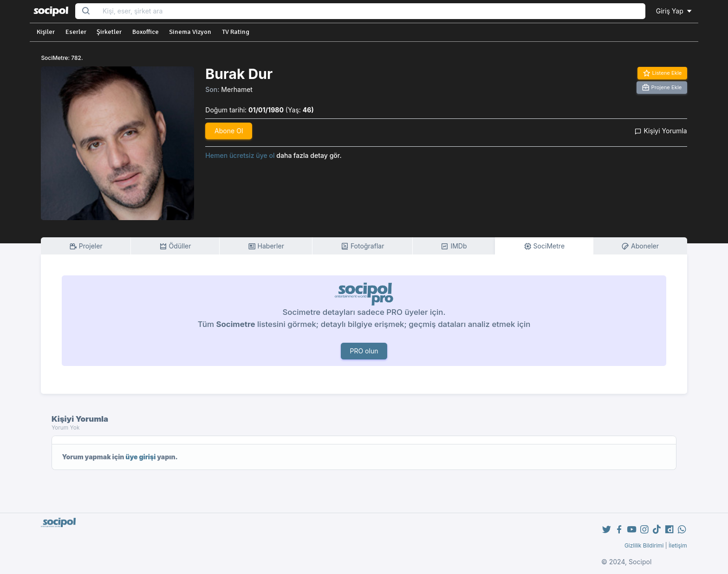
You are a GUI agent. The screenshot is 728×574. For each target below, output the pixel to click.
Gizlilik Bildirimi (644, 545)
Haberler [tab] (266, 246)
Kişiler (46, 32)
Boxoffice (146, 32)
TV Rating (236, 32)
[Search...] (371, 11)
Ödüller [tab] (175, 246)
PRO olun (364, 351)
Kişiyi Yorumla (661, 131)
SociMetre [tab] (544, 246)
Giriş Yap (675, 11)
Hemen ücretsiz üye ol (240, 155)
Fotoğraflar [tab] (363, 246)
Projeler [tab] (86, 246)
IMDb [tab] (454, 246)
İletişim (678, 545)
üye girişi (140, 457)
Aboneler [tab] (640, 246)
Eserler (76, 32)
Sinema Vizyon (190, 32)
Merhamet (237, 89)
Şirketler (109, 32)
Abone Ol (229, 131)
